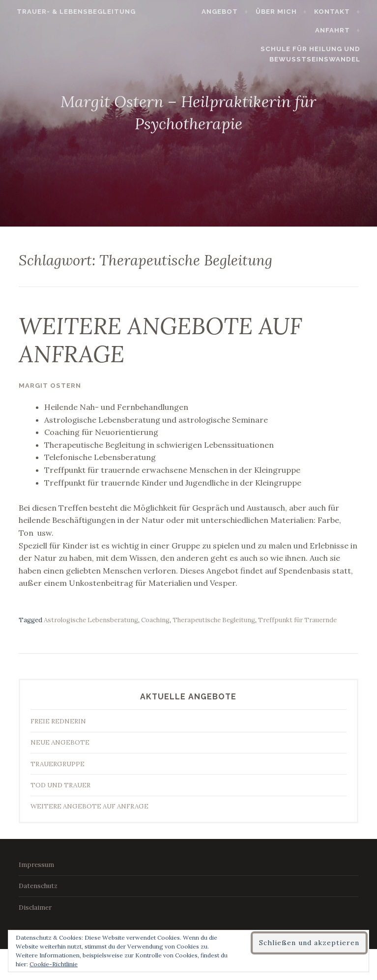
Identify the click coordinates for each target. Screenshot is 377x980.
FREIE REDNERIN (58, 721)
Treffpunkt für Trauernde (297, 620)
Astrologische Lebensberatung (91, 620)
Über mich (280, 12)
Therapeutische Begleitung (214, 620)
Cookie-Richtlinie (54, 964)
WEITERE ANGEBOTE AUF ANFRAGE (160, 340)
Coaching (155, 620)
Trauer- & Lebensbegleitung (72, 12)
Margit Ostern (50, 386)
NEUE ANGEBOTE (60, 742)
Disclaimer (35, 908)
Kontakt (336, 12)
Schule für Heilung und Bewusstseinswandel (314, 54)
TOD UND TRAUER (60, 785)
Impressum (36, 865)
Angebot (224, 12)
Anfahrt (336, 30)
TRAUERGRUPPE (58, 764)
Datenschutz (38, 886)
